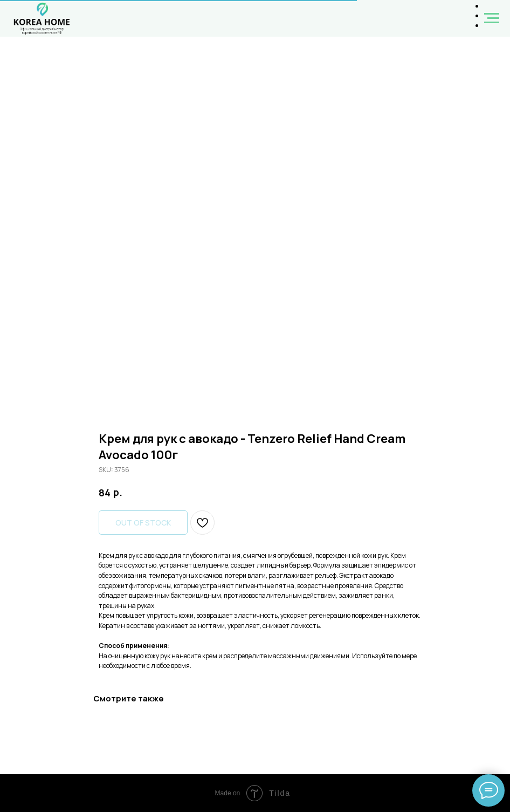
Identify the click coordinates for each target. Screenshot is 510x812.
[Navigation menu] (492, 18)
